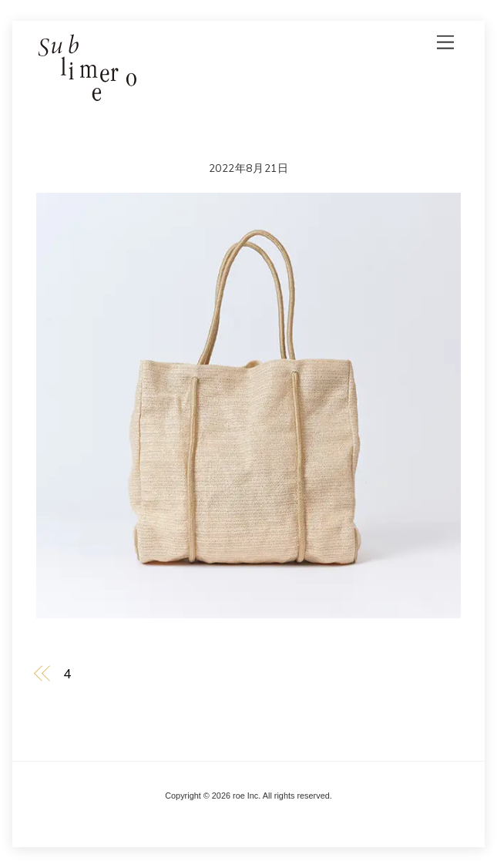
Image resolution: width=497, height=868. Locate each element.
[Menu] (445, 42)
